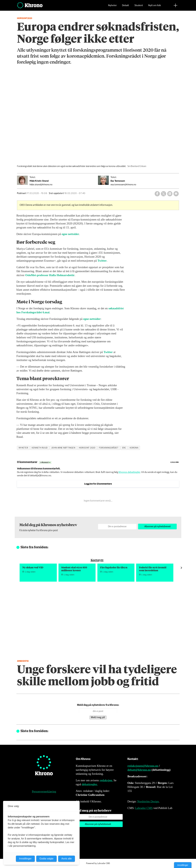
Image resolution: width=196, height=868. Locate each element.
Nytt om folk (155, 7)
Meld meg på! (98, 717)
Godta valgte (46, 859)
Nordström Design (148, 801)
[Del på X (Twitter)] (164, 194)
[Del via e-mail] (176, 194)
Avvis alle (67, 859)
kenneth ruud (40, 448)
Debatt (125, 7)
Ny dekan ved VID (33, 567)
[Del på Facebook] (157, 194)
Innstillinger (183, 865)
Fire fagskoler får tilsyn (114, 567)
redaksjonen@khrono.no (143, 766)
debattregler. (90, 784)
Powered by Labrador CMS (98, 863)
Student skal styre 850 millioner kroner (74, 569)
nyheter (23, 448)
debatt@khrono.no (139, 770)
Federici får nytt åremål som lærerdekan (153, 569)
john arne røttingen (63, 448)
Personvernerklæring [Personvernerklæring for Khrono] (44, 791)
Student (139, 7)
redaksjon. (106, 780)
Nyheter (112, 7)
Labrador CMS (144, 808)
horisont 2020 (87, 448)
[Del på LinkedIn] (170, 194)
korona (134, 448)
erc (124, 448)
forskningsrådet (109, 448)
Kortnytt (97, 560)
